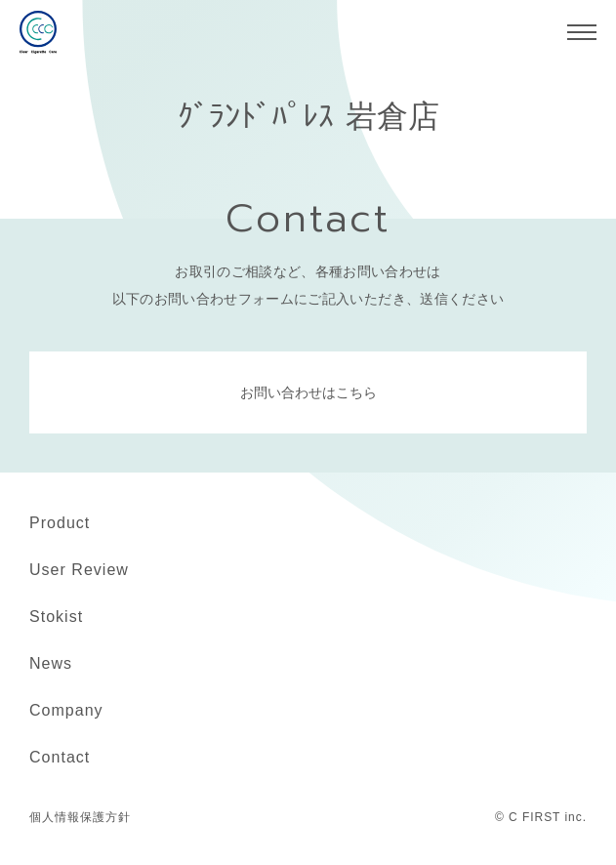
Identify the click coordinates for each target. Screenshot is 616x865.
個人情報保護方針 (80, 817)
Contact (60, 757)
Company (66, 710)
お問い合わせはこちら (308, 392)
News (51, 663)
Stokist (56, 617)
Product (60, 523)
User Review (79, 570)
